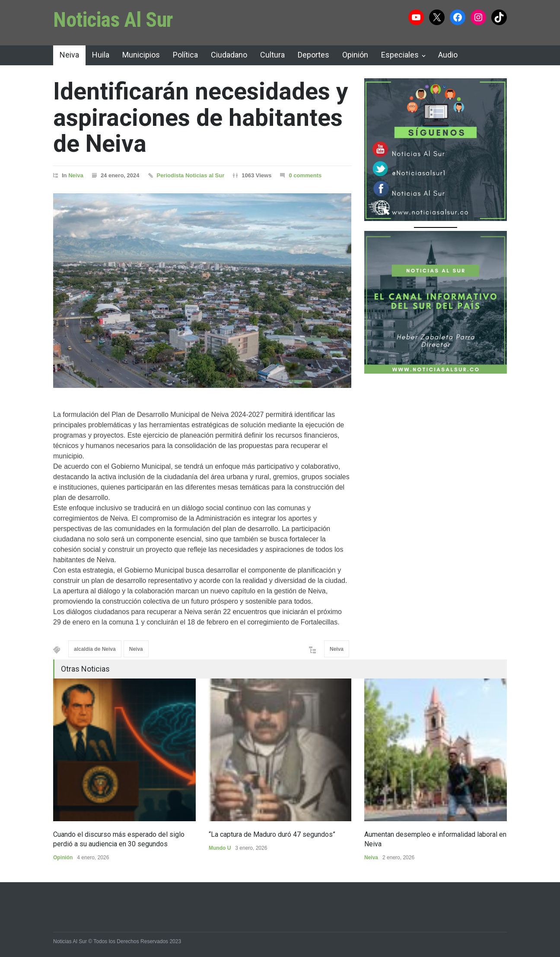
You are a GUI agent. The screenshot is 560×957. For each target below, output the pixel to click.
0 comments (305, 175)
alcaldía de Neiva (95, 649)
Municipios (141, 55)
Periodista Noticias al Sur (191, 175)
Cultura (272, 55)
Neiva (69, 55)
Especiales (400, 55)
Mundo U (220, 848)
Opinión (355, 55)
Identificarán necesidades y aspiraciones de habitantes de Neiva (201, 117)
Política (185, 55)
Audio (448, 55)
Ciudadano (229, 55)
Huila (101, 55)
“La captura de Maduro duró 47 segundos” (272, 834)
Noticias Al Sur (113, 20)
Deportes (313, 55)
